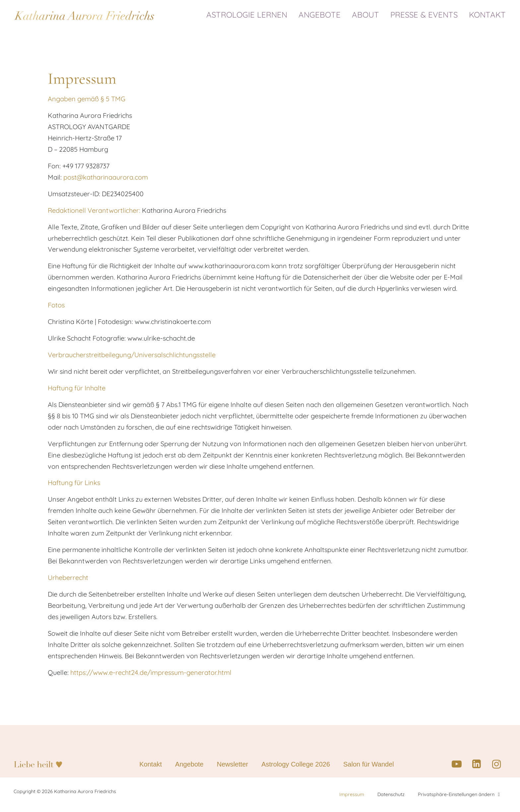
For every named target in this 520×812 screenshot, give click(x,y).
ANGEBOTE (321, 15)
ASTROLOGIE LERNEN (248, 15)
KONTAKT (487, 15)
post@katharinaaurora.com (106, 177)
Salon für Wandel (369, 765)
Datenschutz (391, 795)
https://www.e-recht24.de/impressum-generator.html (151, 673)
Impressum (352, 795)
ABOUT (367, 15)
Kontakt (151, 765)
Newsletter (232, 765)
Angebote (189, 765)
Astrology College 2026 (296, 765)
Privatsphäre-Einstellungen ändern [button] (459, 795)
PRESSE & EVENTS (426, 15)
